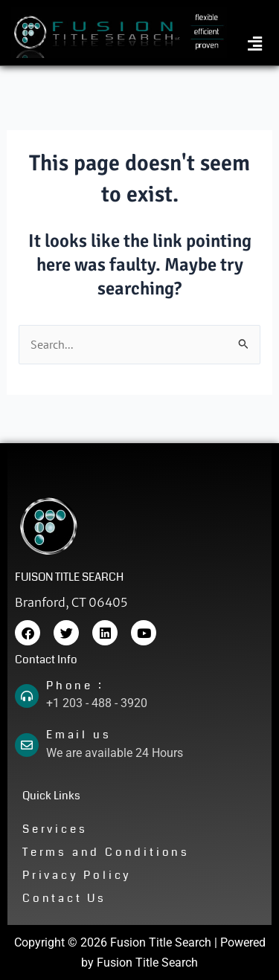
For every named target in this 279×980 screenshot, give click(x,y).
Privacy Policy (77, 875)
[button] (255, 44)
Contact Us (64, 898)
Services (55, 829)
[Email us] (27, 745)
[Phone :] (27, 696)
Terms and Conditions (106, 852)
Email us (78, 735)
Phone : (75, 686)
